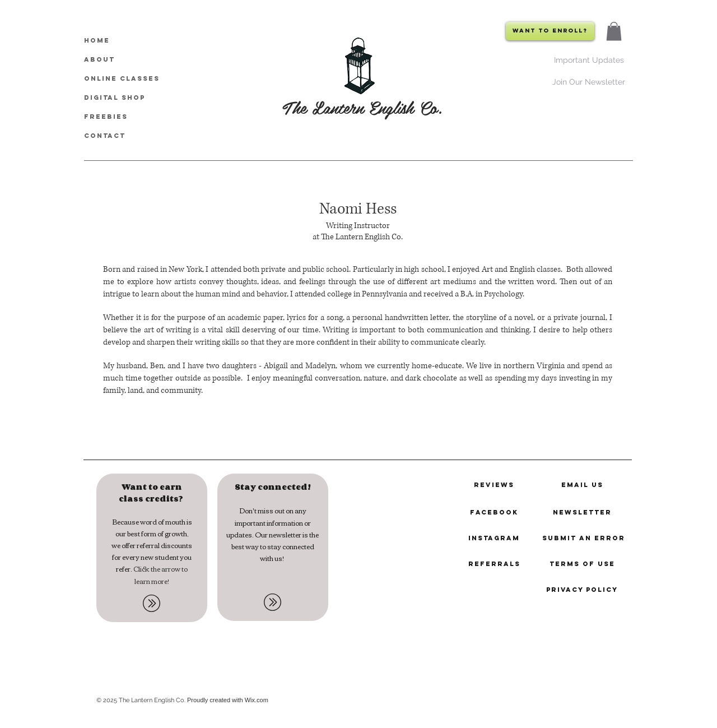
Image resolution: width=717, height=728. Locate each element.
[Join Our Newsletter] (588, 82)
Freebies (106, 117)
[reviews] (494, 485)
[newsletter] (582, 512)
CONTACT (105, 136)
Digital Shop (115, 98)
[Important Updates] (589, 60)
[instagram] (494, 538)
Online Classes (122, 78)
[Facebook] (494, 512)
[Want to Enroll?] (550, 31)
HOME (97, 40)
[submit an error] (584, 538)
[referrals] (494, 564)
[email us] (582, 485)
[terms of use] (582, 564)
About (99, 59)
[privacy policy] (582, 590)
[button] (614, 31)
